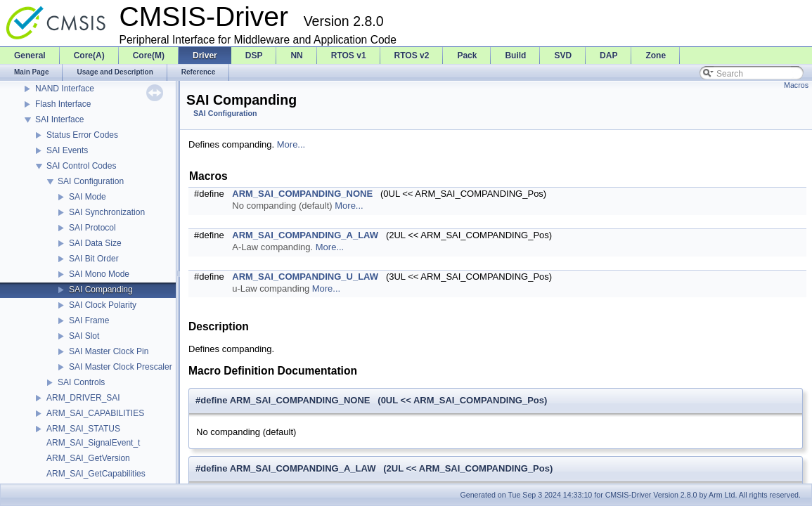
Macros (796, 85)
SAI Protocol (92, 228)
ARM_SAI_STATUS (83, 429)
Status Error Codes (82, 135)
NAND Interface (65, 89)
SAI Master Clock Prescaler (121, 367)
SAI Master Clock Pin (109, 351)
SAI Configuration (91, 181)
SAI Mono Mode (99, 274)
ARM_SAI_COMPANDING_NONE (302, 194)
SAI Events (67, 150)
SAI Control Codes (81, 166)
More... (291, 144)
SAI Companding (101, 290)
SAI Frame (89, 320)
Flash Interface (63, 104)
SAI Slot (84, 336)
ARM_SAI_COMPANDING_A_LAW (305, 235)
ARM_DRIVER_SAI (83, 398)
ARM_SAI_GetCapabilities (96, 474)
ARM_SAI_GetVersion (88, 458)
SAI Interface (59, 119)
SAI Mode (88, 197)
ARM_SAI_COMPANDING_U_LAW (305, 277)
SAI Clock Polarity (103, 305)
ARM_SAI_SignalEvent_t (93, 443)
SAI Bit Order (94, 259)
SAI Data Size (95, 243)
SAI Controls (81, 382)
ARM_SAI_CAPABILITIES (95, 413)
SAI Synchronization (107, 212)
